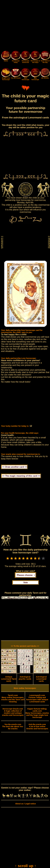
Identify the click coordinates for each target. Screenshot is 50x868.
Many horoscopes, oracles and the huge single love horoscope (37, 713)
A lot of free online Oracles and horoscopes (37, 726)
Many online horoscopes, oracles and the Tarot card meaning (13, 698)
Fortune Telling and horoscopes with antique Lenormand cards (37, 698)
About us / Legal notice (25, 804)
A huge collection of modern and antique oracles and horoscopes (13, 712)
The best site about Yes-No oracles (13, 726)
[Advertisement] (25, 26)
